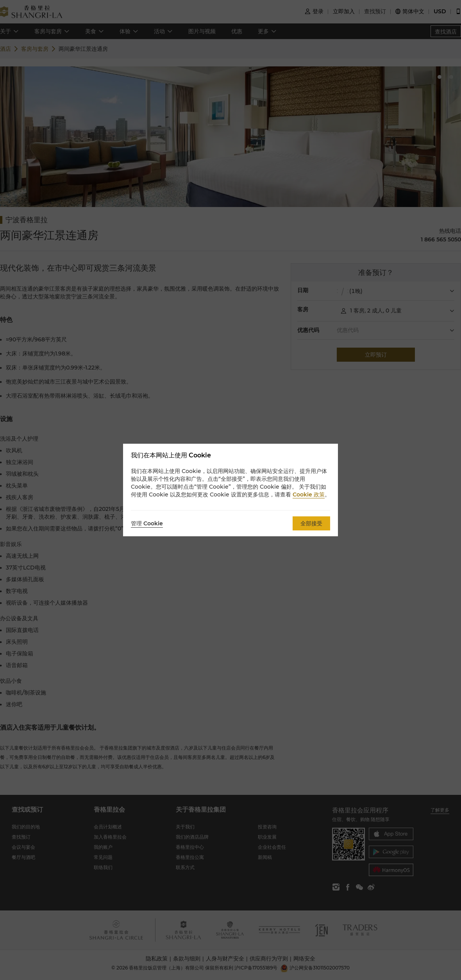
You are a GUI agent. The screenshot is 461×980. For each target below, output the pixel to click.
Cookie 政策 (309, 494)
